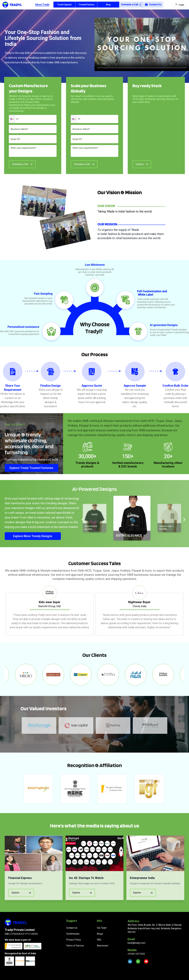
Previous (3, 611)
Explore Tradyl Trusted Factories (31, 468)
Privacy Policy (74, 940)
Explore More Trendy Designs (33, 536)
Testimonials (73, 934)
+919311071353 (136, 954)
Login (180, 5)
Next (186, 611)
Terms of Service (75, 946)
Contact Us (153, 5)
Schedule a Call (131, 5)
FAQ (99, 940)
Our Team (102, 928)
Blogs (100, 934)
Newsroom (103, 946)
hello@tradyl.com (136, 943)
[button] (12, 119)
